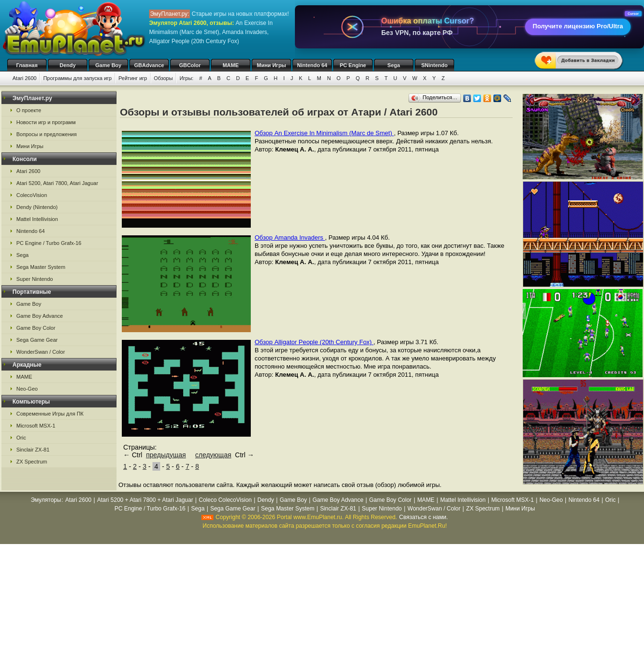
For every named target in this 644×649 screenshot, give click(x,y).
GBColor (190, 65)
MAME (231, 65)
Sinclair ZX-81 (33, 450)
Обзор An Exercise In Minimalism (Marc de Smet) (324, 133)
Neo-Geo (27, 389)
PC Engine (353, 65)
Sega (394, 65)
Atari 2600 (24, 78)
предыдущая (166, 455)
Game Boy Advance (40, 316)
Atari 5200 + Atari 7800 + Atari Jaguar (145, 500)
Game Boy (108, 65)
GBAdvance (149, 65)
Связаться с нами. (423, 517)
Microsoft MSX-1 (36, 426)
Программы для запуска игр (77, 78)
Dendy (68, 65)
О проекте (29, 110)
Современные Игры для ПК (50, 414)
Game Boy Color (36, 328)
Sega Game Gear (37, 340)
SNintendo (435, 65)
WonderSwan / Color (41, 352)
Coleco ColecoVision (225, 500)
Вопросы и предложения (47, 134)
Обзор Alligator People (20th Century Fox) (314, 342)
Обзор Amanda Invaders (290, 238)
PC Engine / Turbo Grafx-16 (49, 243)
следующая (213, 455)
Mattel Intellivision (37, 219)
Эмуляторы (46, 500)
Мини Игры (272, 65)
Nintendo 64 (312, 65)
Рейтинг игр (133, 78)
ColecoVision (32, 195)
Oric (21, 438)
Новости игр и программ (46, 122)
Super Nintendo (35, 279)
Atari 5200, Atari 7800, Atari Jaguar (57, 183)
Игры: (186, 78)
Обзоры (164, 78)
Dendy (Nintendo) (37, 207)
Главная (27, 65)
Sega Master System (41, 267)
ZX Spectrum (32, 462)
